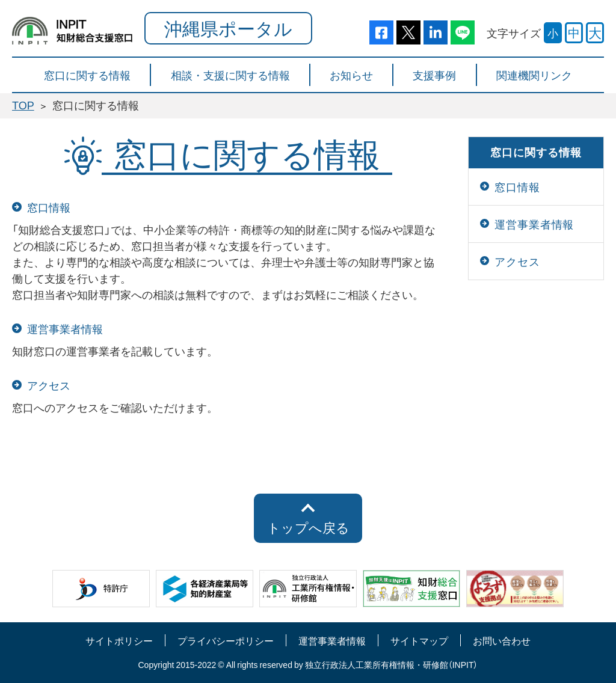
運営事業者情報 (332, 640)
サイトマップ (419, 640)
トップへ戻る (308, 527)
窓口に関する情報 (536, 152)
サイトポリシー (119, 640)
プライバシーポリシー (226, 640)
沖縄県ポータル (228, 28)
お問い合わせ (502, 640)
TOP (23, 105)
